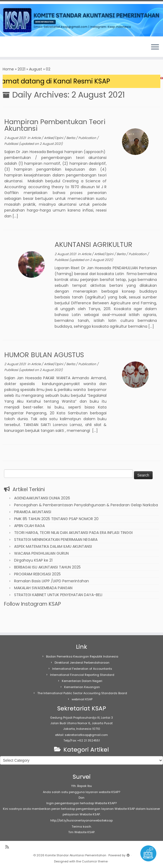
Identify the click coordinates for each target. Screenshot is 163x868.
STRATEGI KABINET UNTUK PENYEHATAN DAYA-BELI (58, 595)
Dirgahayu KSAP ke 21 (33, 560)
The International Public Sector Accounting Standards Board (82, 693)
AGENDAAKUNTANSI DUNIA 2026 (42, 498)
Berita (71, 138)
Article (36, 138)
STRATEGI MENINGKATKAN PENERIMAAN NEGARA (56, 540)
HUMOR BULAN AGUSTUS (44, 355)
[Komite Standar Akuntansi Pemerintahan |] (81, 20)
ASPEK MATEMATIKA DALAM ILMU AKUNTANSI (53, 546)
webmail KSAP (82, 699)
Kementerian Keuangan (82, 687)
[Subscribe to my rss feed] (9, 847)
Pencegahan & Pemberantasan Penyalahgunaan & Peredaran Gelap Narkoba (86, 505)
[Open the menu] (155, 47)
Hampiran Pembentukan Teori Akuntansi (55, 125)
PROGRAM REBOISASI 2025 (37, 574)
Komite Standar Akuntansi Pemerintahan (76, 855)
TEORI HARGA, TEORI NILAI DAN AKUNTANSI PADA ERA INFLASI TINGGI (73, 533)
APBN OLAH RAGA (29, 526)
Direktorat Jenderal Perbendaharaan (82, 663)
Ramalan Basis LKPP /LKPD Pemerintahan (52, 581)
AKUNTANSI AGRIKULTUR (93, 245)
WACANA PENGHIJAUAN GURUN (41, 553)
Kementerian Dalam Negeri (82, 681)
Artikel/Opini (54, 138)
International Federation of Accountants (82, 669)
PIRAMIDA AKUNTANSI (33, 512)
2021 (21, 69)
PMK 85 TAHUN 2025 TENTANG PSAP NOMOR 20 (56, 519)
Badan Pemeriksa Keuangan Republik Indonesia (82, 656)
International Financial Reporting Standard (82, 675)
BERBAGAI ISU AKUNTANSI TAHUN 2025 (47, 567)
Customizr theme (95, 861)
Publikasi (12, 144)
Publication (88, 138)
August (36, 69)
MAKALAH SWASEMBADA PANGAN (43, 588)
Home (8, 69)
